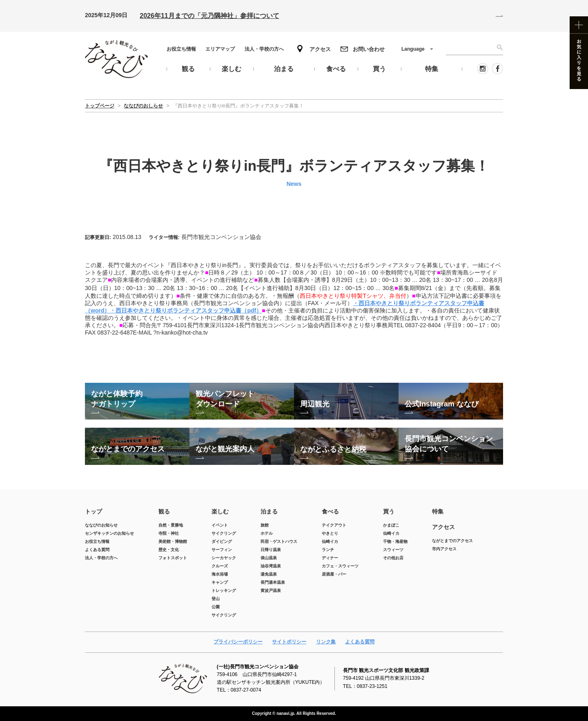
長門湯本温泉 (273, 582)
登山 (216, 599)
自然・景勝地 (171, 525)
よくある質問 (97, 550)
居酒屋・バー (334, 574)
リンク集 (326, 642)
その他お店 (393, 558)
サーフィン (222, 550)
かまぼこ (391, 525)
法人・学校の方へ (264, 49)
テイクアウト (334, 525)
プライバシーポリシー (238, 642)
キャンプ (220, 582)
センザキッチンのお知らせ (109, 533)
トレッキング (224, 590)
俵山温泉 (269, 558)
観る (164, 511)
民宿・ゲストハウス (279, 541)
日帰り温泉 (271, 550)
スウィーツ (393, 550)
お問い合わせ (369, 49)
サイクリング (224, 533)
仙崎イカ (330, 541)
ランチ (328, 550)
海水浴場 (220, 574)
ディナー (330, 558)
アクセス (320, 49)
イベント (220, 525)
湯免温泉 (269, 574)
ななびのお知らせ (101, 525)
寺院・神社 (169, 533)
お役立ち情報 (181, 49)
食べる (330, 511)
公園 (216, 607)
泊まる (269, 511)
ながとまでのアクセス (452, 541)
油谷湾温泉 (271, 566)
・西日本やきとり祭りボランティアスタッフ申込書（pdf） (186, 310)
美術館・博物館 (173, 541)
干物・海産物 (395, 541)
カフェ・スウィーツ (340, 566)
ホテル (267, 533)
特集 (438, 511)
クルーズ (220, 566)
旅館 (265, 525)
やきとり (330, 533)
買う (389, 511)
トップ (94, 511)
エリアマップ (220, 49)
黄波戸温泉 (271, 590)
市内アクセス (444, 549)
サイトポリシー (289, 642)
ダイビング (222, 541)
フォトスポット (173, 558)
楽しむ (220, 511)
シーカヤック (224, 558)
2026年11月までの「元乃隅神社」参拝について (209, 16)
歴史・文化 (169, 550)
